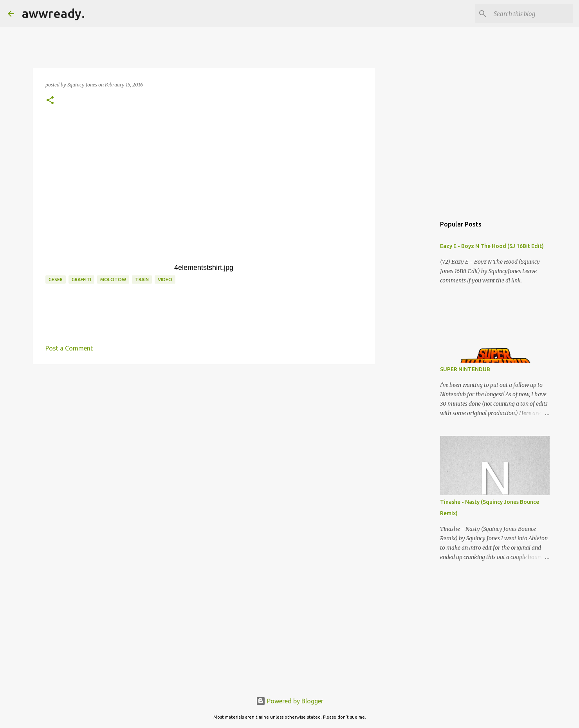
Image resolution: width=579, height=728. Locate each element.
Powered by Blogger (290, 701)
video (165, 280)
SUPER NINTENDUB (465, 369)
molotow (113, 280)
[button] (50, 101)
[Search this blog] (532, 14)
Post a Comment (69, 348)
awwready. (53, 13)
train (142, 280)
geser (56, 280)
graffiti (81, 280)
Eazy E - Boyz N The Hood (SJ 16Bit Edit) (492, 246)
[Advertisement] (204, 431)
